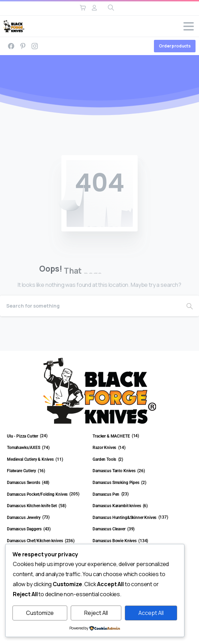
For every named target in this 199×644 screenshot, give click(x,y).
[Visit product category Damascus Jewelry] (47, 518)
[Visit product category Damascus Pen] (133, 495)
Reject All (96, 613)
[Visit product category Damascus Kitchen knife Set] (47, 506)
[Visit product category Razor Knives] (133, 448)
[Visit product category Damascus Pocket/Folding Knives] (47, 495)
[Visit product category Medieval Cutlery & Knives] (47, 460)
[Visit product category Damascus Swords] (47, 483)
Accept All (151, 613)
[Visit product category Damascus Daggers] (47, 529)
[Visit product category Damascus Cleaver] (133, 529)
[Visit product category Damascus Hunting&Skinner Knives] (133, 518)
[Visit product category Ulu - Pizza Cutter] (47, 436)
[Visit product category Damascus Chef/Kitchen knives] (47, 541)
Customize (40, 613)
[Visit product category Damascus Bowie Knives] (133, 541)
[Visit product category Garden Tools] (133, 460)
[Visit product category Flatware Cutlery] (47, 471)
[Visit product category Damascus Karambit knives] (133, 506)
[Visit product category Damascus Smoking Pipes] (133, 483)
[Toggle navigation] (189, 26)
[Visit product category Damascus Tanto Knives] (133, 471)
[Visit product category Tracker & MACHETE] (133, 436)
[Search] (90, 306)
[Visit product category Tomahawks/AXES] (47, 448)
